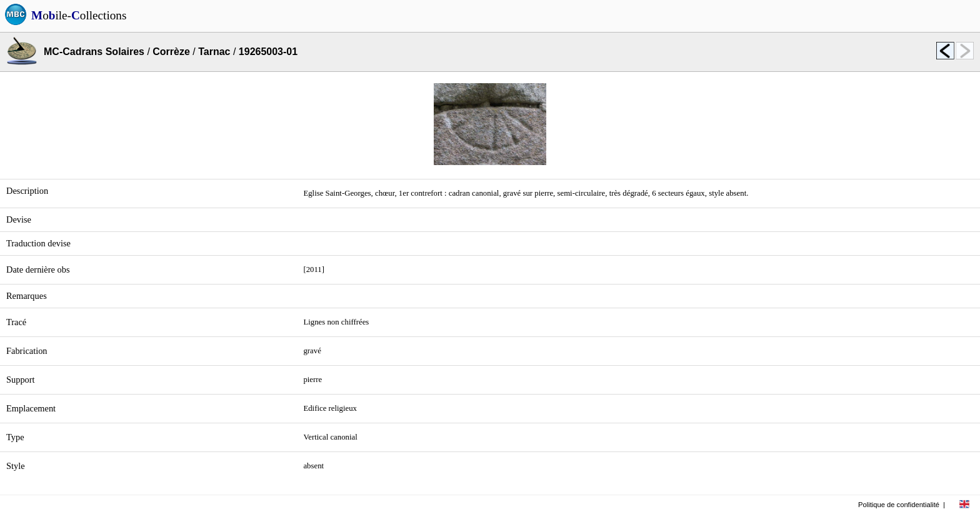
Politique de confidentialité (899, 505)
